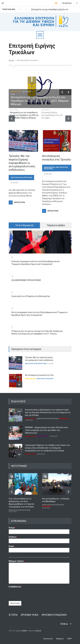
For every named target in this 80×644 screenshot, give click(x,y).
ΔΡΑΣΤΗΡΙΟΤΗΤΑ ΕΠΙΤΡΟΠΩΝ (21, 178)
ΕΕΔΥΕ (25, 631)
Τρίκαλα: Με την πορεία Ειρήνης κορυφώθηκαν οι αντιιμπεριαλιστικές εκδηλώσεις (22, 163)
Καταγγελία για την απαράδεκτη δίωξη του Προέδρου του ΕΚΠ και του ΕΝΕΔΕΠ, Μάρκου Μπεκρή (50, 10)
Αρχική (11, 60)
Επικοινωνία (48, 639)
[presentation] (29, 594)
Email (12, 546)
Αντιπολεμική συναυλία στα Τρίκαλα (56, 158)
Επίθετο (13, 537)
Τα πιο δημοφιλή (24, 225)
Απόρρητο (60, 639)
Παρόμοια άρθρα (56, 225)
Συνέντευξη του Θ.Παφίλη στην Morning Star (31, 296)
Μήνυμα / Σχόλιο (17, 561)
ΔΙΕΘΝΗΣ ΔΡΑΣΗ (43, 436)
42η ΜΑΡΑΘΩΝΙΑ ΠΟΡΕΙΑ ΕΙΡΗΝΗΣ (26, 280)
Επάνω (64, 624)
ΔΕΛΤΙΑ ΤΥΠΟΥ (16, 92)
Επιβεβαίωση (15, 587)
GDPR (69, 639)
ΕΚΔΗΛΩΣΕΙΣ (64, 419)
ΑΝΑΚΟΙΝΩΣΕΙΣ (49, 167)
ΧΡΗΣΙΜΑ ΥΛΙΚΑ (30, 615)
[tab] (24, 225)
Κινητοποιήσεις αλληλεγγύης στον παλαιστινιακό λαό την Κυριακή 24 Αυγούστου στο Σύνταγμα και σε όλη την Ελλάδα (48, 412)
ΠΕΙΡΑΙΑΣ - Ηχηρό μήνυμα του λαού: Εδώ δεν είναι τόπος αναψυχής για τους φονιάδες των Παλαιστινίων (46, 430)
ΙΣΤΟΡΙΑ (13, 615)
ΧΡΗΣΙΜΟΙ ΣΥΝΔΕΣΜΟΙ (54, 615)
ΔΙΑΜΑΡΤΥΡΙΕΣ (30, 419)
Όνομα (12, 528)
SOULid (38, 631)
